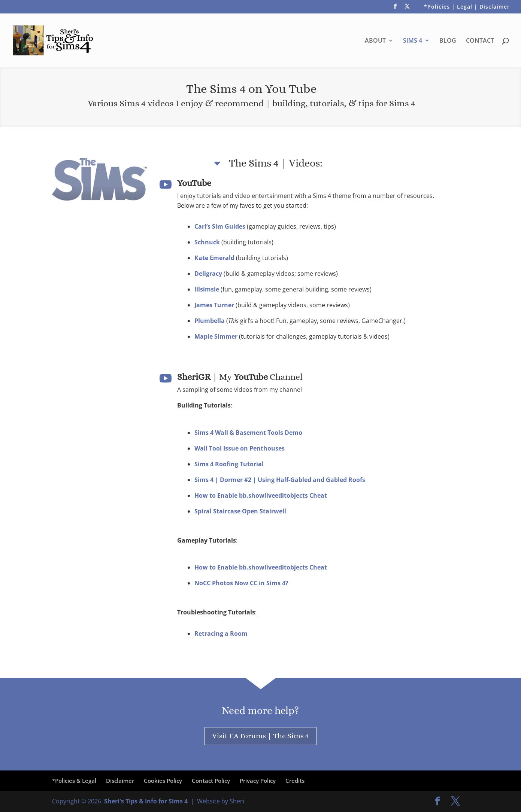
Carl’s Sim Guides (221, 226)
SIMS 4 (413, 41)
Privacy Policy (258, 781)
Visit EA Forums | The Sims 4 (260, 736)
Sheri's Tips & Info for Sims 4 (146, 801)
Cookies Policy (163, 781)
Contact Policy (211, 781)
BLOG (448, 41)
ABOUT (375, 41)
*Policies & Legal (74, 781)
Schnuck (208, 242)
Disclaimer (120, 781)
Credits (295, 781)
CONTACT (480, 41)
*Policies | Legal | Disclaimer (467, 7)
